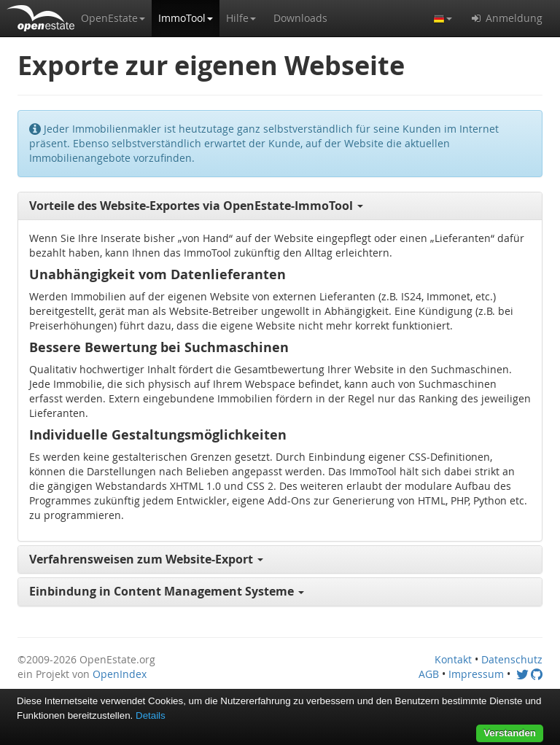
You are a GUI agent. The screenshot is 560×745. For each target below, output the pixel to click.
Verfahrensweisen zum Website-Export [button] (146, 559)
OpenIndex (120, 674)
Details (151, 715)
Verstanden (510, 733)
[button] (113, 18)
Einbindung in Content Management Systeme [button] (167, 591)
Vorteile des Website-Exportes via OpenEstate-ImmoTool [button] (196, 206)
